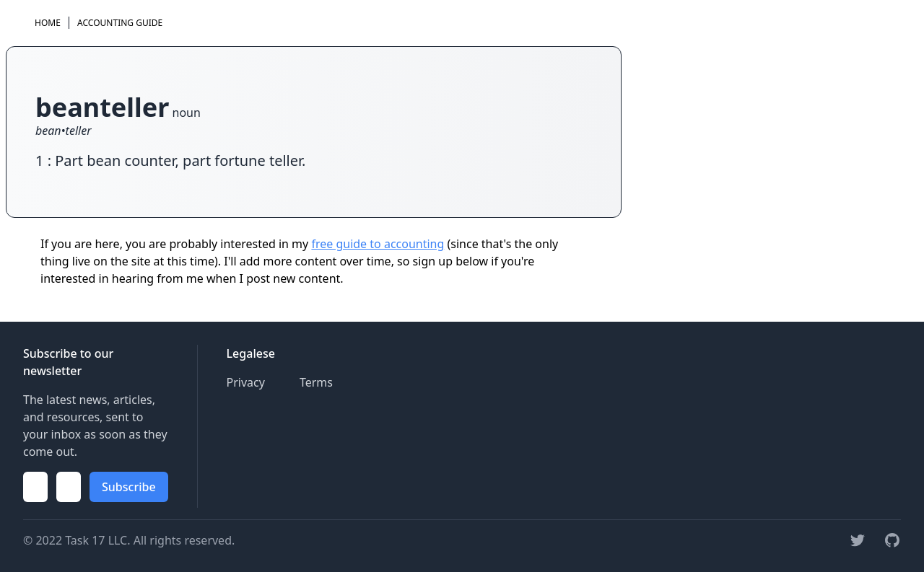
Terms (316, 382)
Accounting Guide (120, 23)
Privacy (246, 382)
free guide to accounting (378, 244)
